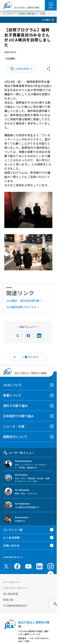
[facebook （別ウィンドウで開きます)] (17, 566)
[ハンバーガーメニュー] (51, 4)
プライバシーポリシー (15, 588)
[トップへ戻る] (51, 574)
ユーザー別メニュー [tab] (19, 453)
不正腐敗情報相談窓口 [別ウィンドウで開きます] (15, 606)
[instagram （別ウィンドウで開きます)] (51, 566)
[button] (21, 69)
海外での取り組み (15, 406)
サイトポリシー (12, 582)
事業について (12, 395)
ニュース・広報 (14, 426)
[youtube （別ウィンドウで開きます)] (28, 566)
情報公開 (8, 600)
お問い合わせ (11, 545)
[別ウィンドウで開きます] (18, 336)
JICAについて (12, 385)
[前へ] (49, 14)
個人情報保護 (10, 594)
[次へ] (54, 14)
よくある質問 (11, 538)
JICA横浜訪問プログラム (23, 307)
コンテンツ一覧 (13, 530)
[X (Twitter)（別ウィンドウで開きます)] (6, 566)
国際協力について (15, 437)
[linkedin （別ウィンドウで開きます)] (39, 566)
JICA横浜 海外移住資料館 (25, 301)
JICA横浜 (46, 20)
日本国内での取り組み (18, 416)
